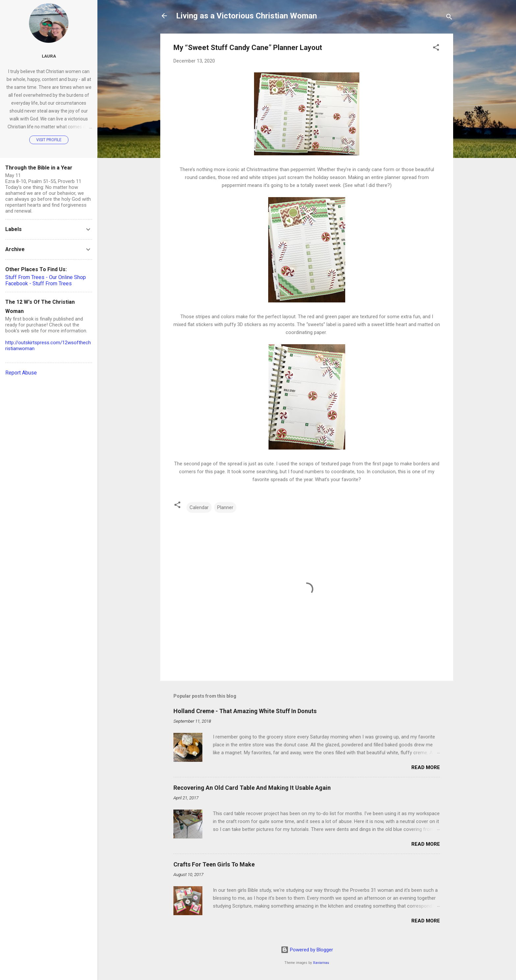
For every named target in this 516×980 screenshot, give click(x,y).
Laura (49, 56)
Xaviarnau (321, 963)
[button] (436, 49)
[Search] (449, 18)
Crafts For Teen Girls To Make (214, 864)
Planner (225, 507)
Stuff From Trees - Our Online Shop (46, 277)
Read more (426, 767)
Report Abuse (21, 373)
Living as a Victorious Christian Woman (246, 16)
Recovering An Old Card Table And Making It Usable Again (252, 788)
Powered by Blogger (307, 950)
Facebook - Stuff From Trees (39, 284)
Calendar (199, 507)
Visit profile (49, 140)
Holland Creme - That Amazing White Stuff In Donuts (245, 711)
